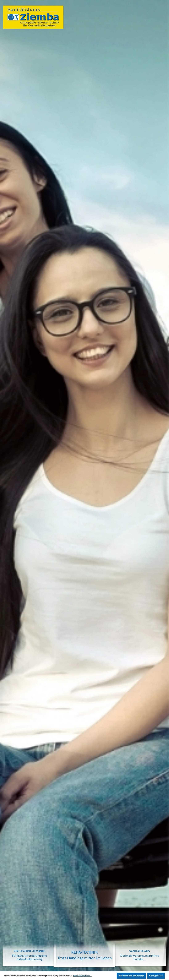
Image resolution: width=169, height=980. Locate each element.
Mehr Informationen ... (82, 976)
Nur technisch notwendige (131, 976)
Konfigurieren (156, 976)
